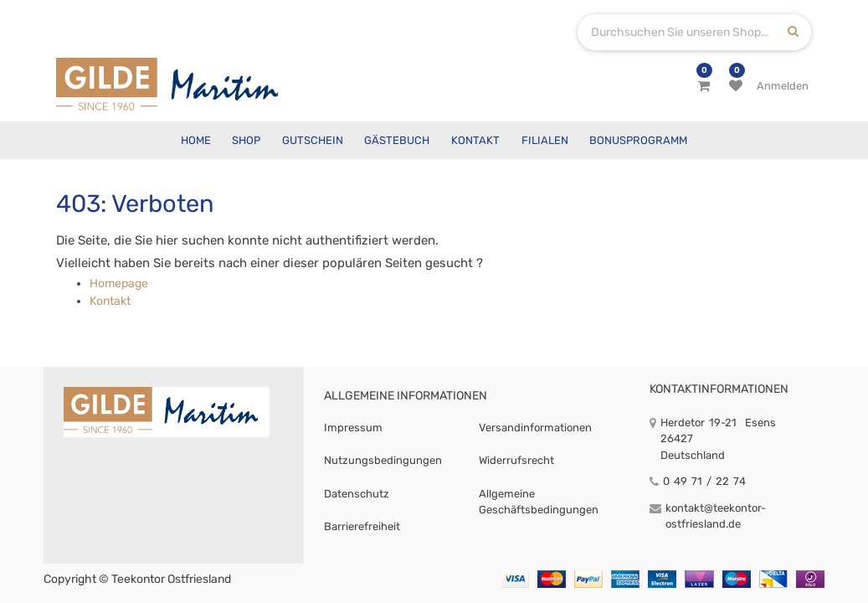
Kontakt (110, 301)
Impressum (353, 428)
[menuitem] (196, 140)
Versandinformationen (535, 428)
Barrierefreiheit (362, 526)
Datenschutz (357, 494)
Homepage (119, 283)
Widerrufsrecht (516, 460)
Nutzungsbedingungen (383, 460)
